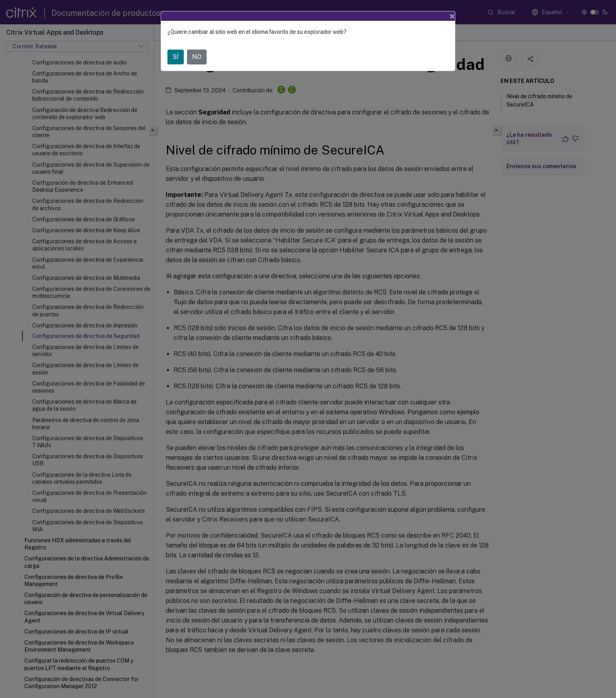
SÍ (176, 57)
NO (197, 57)
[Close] (452, 16)
